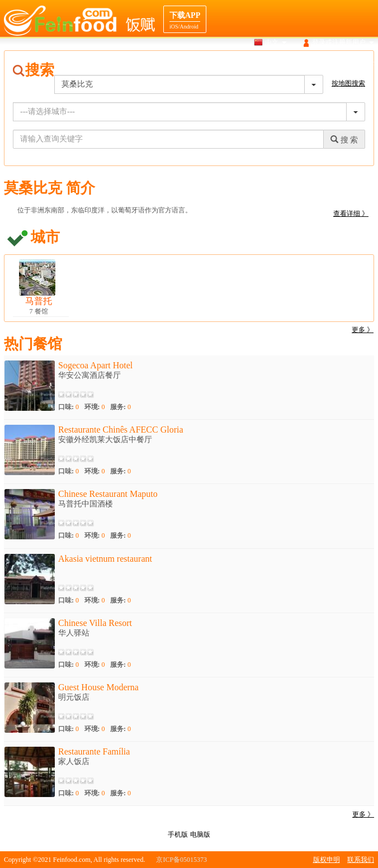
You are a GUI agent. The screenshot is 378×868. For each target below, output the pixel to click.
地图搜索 (235, 64)
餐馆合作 (361, 64)
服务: (121, 407)
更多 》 (363, 330)
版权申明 (327, 860)
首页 (163, 64)
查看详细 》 (351, 214)
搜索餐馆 (196, 64)
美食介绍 (275, 64)
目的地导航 (318, 64)
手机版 (178, 834)
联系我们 (361, 860)
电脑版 (200, 834)
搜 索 (344, 140)
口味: (68, 407)
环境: (95, 407)
